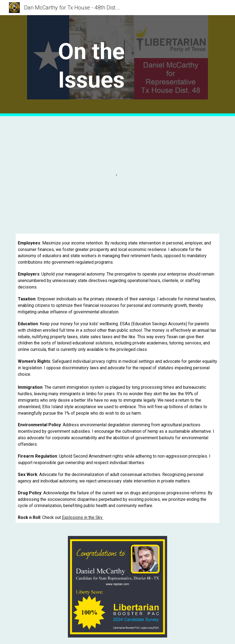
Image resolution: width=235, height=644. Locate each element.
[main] (91, 66)
